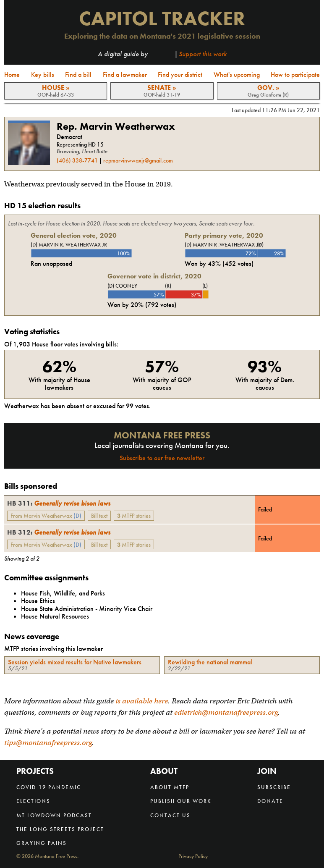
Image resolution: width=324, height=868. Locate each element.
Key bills (43, 75)
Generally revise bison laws (59, 503)
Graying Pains (42, 843)
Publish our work (181, 801)
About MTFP (170, 787)
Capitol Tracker (162, 18)
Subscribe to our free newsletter (162, 458)
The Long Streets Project (60, 829)
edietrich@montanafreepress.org (226, 712)
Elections (33, 801)
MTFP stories (134, 516)
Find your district (180, 75)
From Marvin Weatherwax (46, 516)
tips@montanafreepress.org (48, 743)
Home (12, 75)
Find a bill (78, 75)
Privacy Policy (193, 856)
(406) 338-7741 (77, 160)
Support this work (203, 54)
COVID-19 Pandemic (49, 787)
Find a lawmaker (125, 75)
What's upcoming (237, 75)
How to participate (295, 75)
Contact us (170, 815)
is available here (142, 701)
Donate (270, 801)
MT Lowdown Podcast (54, 815)
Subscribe (274, 787)
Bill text (99, 516)
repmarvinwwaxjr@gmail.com (138, 160)
